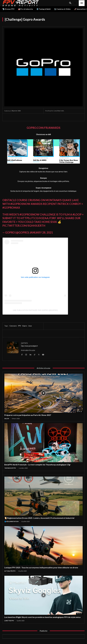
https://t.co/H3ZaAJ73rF (38, 218)
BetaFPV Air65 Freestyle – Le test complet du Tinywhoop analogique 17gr (38, 465)
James (24, 343)
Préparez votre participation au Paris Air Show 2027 (28, 415)
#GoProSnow (20, 204)
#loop (77, 214)
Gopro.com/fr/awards (43, 128)
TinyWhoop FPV (10, 468)
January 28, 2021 (41, 232)
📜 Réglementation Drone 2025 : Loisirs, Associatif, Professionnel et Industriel (39, 518)
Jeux (30, 326)
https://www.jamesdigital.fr (29, 346)
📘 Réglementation (11, 521)
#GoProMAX (11, 208)
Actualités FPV (10, 571)
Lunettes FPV (9, 621)
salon (7, 419)
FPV (20, 326)
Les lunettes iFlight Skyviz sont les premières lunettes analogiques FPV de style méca (42, 617)
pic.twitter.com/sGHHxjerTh (24, 226)
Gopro (25, 326)
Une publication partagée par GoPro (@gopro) (35, 310)
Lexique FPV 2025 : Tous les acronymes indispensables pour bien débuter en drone (41, 567)
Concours (13, 326)
